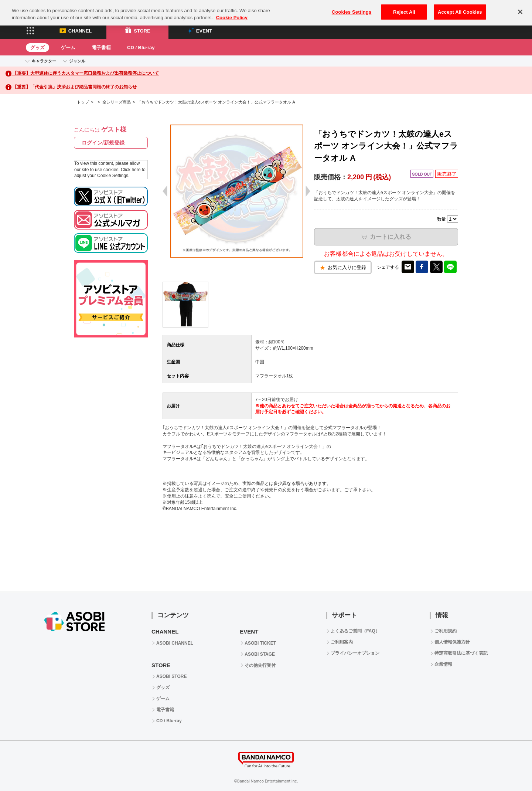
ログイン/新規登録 (103, 143)
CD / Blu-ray (141, 47)
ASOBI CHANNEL (175, 643)
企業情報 (443, 664)
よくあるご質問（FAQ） (355, 631)
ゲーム (68, 47)
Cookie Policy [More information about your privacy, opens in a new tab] (232, 11)
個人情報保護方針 (452, 642)
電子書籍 (101, 47)
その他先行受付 (260, 665)
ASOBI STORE (171, 676)
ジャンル (77, 61)
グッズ (37, 47)
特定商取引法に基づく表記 (461, 653)
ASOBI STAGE (260, 654)
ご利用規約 (446, 631)
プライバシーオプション (355, 653)
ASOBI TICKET (260, 643)
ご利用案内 (342, 642)
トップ (83, 102)
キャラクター (44, 61)
